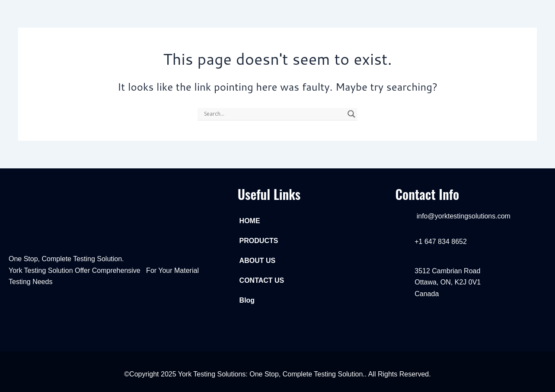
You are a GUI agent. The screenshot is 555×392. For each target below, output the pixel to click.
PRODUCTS (259, 241)
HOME (250, 221)
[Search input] (274, 114)
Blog (247, 300)
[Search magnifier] (351, 114)
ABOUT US (258, 261)
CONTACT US (262, 280)
